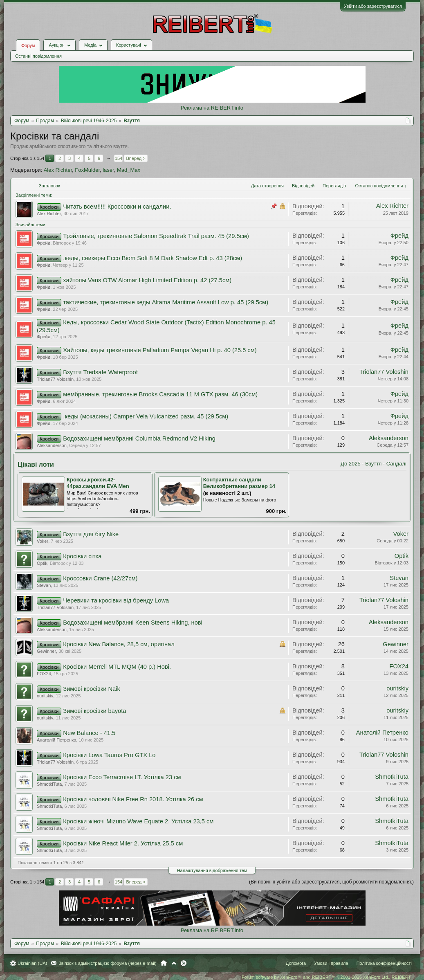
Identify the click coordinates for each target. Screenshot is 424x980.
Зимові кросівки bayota (94, 711)
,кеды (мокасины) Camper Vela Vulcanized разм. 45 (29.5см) (146, 416)
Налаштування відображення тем (212, 870)
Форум (28, 45)
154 (119, 158)
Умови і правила (331, 963)
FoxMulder (87, 170)
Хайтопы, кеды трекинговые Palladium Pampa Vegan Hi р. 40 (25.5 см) (160, 350)
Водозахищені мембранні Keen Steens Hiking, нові (133, 623)
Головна (164, 963)
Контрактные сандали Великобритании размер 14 (239, 483)
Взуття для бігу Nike (91, 534)
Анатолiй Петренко (56, 740)
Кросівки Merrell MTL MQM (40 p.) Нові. (117, 667)
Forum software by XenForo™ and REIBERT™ (327, 977)
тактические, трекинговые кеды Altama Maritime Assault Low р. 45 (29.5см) (166, 302)
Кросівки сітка (82, 556)
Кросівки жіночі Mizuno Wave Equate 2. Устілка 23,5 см (138, 821)
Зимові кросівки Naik (91, 689)
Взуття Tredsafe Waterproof (100, 372)
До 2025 (351, 464)
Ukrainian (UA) (32, 963)
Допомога (296, 963)
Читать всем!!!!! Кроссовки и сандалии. (117, 207)
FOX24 (44, 674)
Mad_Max (129, 170)
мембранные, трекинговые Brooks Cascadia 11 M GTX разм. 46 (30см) (160, 394)
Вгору (174, 963)
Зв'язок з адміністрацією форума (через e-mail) (108, 963)
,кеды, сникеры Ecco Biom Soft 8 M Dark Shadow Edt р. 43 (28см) (153, 258)
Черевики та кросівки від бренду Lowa (116, 600)
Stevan (44, 585)
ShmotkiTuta (49, 784)
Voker (43, 541)
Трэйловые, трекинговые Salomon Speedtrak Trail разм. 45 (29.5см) (156, 236)
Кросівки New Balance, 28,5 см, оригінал (119, 644)
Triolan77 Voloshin (55, 379)
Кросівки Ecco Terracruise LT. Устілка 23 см (122, 777)
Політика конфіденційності (384, 963)
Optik (42, 563)
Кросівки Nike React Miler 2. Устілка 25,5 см (123, 843)
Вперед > (136, 158)
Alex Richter (58, 170)
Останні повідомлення (38, 56)
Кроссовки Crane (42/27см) (100, 578)
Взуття (373, 464)
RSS (184, 963)
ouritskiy (45, 696)
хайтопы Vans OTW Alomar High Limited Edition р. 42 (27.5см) (147, 280)
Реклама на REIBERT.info (212, 108)
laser (108, 170)
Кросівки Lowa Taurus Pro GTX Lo (109, 755)
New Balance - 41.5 (89, 733)
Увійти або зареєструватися (373, 6)
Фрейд (44, 243)
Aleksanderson (52, 445)
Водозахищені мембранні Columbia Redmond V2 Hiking (139, 438)
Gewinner (46, 651)
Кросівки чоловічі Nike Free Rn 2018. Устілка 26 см (133, 799)
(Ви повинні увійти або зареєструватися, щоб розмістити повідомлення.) (331, 882)
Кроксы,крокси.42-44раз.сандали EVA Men (98, 483)
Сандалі (396, 464)
